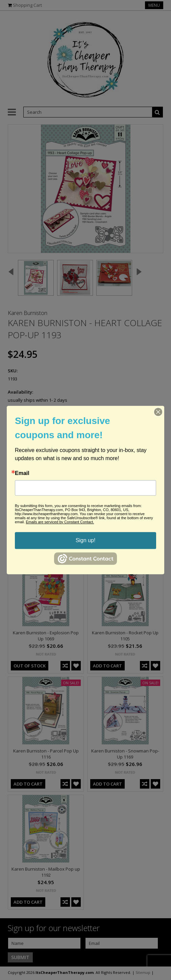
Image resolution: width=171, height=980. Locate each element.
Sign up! (86, 540)
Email (22, 473)
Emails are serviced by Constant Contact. (60, 522)
